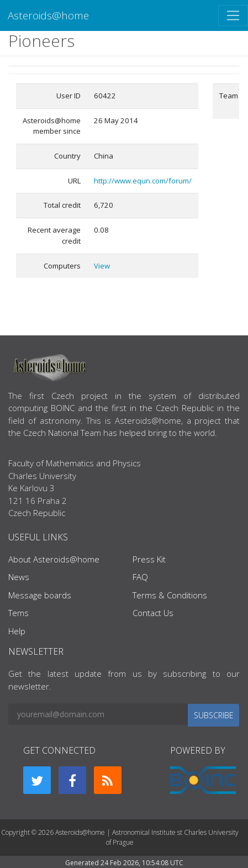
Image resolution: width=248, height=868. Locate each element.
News (19, 577)
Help (17, 631)
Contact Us (153, 613)
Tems (19, 613)
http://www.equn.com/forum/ (143, 181)
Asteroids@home (48, 15)
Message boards (40, 595)
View (102, 266)
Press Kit (149, 559)
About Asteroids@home (54, 559)
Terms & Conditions (170, 595)
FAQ (140, 577)
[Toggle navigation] (233, 15)
